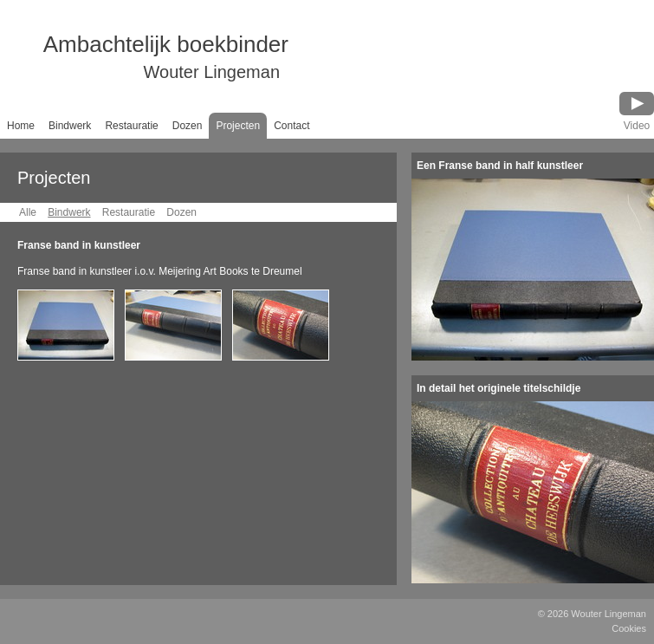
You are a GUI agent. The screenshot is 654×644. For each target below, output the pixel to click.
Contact (291, 126)
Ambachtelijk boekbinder (144, 59)
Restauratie (131, 126)
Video (637, 126)
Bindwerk (70, 126)
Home (21, 126)
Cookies (629, 628)
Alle (28, 212)
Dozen (188, 126)
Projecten (238, 126)
